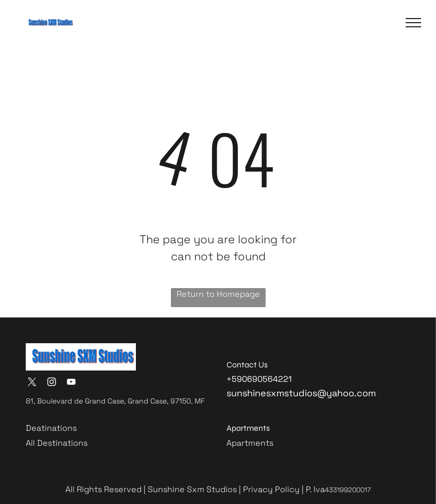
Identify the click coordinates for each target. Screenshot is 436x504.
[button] (413, 23)
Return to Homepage (218, 294)
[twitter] (32, 383)
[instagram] (52, 383)
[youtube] (71, 383)
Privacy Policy (271, 489)
